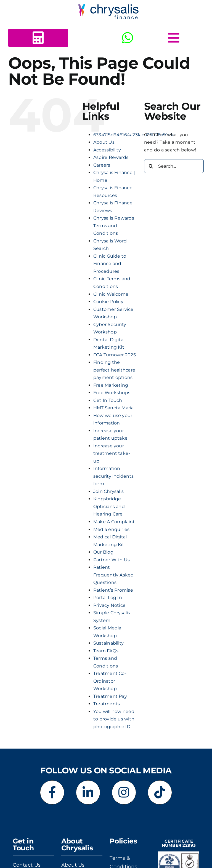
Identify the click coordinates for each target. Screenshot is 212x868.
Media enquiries (112, 529)
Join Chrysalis (108, 491)
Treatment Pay (110, 696)
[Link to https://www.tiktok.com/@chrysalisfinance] (160, 792)
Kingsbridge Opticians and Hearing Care (109, 506)
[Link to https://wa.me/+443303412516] (128, 38)
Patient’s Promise (113, 590)
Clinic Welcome (111, 294)
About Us (104, 142)
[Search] (151, 166)
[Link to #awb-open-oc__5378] (174, 38)
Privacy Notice (109, 605)
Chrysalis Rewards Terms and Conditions (114, 226)
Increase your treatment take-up (112, 453)
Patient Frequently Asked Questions (114, 575)
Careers (102, 165)
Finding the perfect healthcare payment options (114, 370)
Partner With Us (112, 560)
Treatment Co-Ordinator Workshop (110, 681)
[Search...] (174, 166)
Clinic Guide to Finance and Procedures (110, 264)
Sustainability (108, 643)
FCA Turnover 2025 (115, 355)
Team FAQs (106, 651)
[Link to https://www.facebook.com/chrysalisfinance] (52, 792)
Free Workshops (112, 393)
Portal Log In (108, 598)
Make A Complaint (114, 522)
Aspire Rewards (111, 157)
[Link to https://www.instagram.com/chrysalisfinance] (124, 792)
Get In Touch (108, 400)
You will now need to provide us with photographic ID (114, 719)
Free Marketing (111, 385)
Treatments (107, 704)
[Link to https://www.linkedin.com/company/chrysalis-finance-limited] (88, 792)
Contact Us (27, 865)
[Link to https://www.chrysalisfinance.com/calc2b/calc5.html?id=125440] (38, 38)
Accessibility (107, 150)
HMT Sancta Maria (114, 408)
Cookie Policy (108, 302)
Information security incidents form (113, 476)
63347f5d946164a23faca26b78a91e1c (134, 135)
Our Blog (103, 552)
